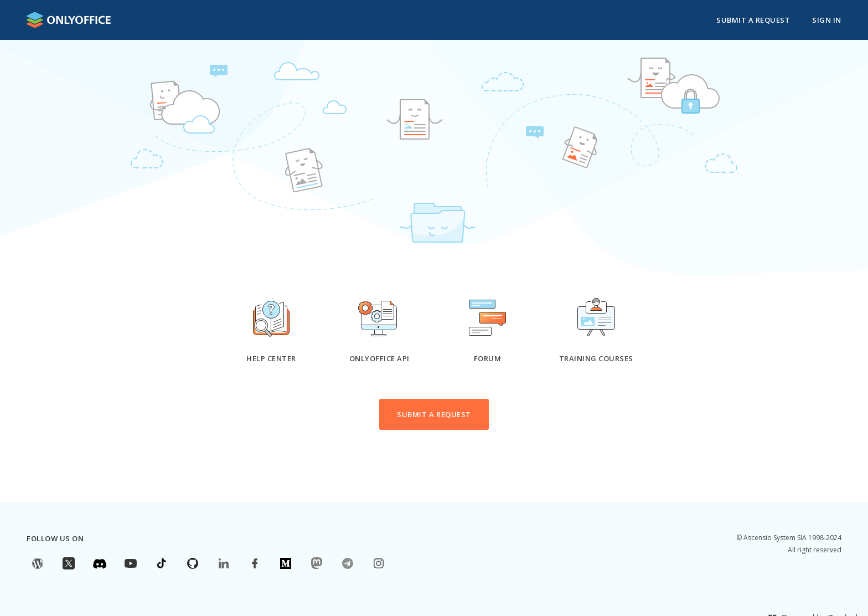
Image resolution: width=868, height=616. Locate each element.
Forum (488, 358)
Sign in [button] (827, 20)
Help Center (271, 358)
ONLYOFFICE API (379, 358)
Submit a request (753, 20)
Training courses (596, 358)
